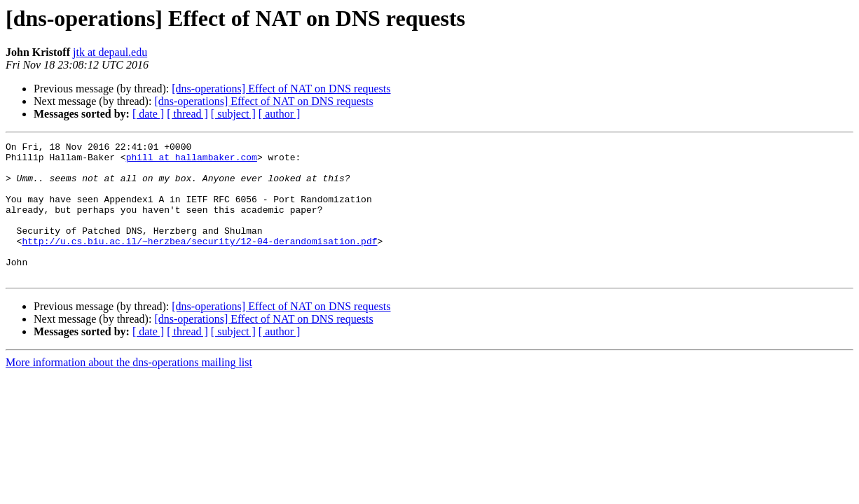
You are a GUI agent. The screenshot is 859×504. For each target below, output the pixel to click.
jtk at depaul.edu (110, 52)
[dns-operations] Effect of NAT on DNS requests (281, 89)
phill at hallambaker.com (192, 161)
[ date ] (148, 114)
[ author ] (280, 114)
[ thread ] (187, 114)
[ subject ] (233, 114)
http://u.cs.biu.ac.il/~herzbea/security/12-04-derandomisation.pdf (199, 262)
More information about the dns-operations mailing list (129, 390)
